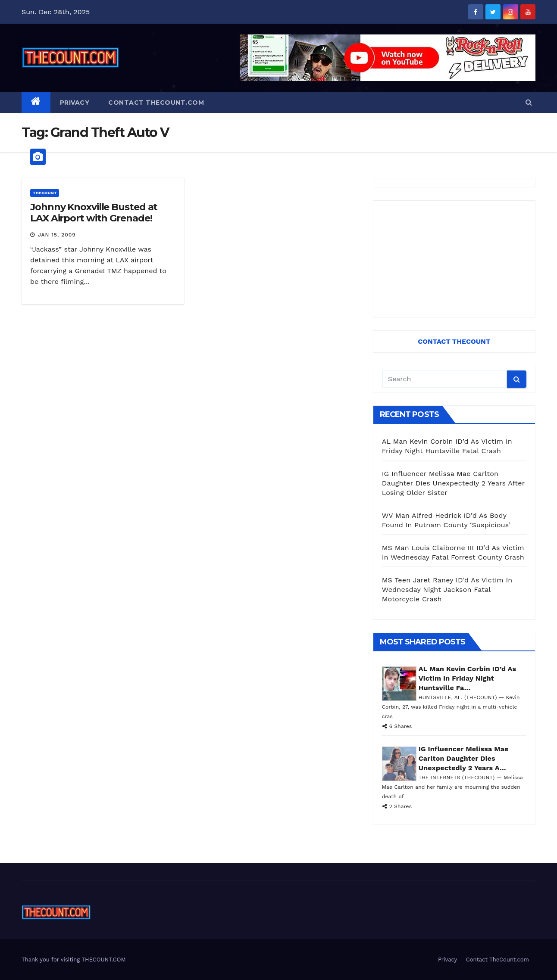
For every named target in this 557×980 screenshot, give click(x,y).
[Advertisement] (454, 259)
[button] (529, 102)
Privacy (75, 103)
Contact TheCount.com (156, 103)
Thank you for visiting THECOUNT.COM (74, 960)
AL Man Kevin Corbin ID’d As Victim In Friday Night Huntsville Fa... (468, 678)
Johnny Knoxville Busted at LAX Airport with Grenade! (94, 213)
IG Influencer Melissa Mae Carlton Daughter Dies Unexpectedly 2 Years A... (464, 758)
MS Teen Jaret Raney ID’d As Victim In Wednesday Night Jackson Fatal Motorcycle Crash (447, 590)
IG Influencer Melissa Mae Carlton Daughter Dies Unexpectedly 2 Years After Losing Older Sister (453, 483)
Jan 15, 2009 (57, 235)
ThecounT (45, 193)
